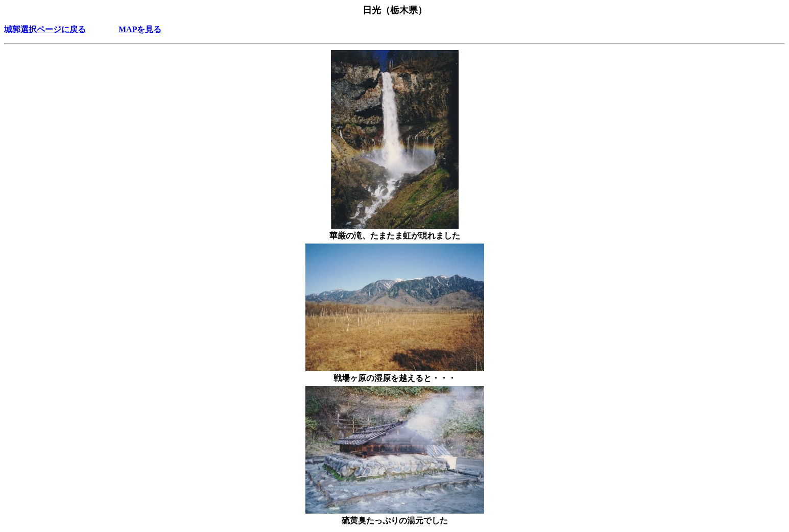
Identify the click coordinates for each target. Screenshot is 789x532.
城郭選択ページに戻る (45, 29)
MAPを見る (140, 29)
